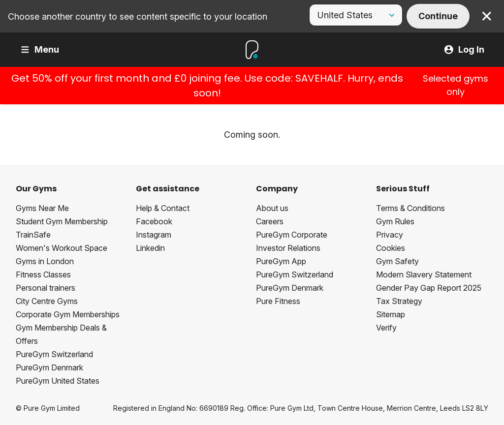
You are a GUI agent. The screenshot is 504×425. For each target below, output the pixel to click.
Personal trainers (46, 288)
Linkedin (150, 248)
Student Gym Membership (62, 221)
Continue (438, 16)
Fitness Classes (43, 274)
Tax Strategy (399, 301)
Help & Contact (163, 208)
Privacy (390, 235)
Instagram (154, 235)
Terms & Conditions (410, 208)
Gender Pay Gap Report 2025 (429, 288)
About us (272, 208)
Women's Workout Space (62, 248)
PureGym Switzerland (54, 354)
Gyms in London (45, 261)
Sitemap (391, 314)
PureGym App (281, 261)
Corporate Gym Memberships (68, 314)
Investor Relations (288, 248)
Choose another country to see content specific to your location (138, 16)
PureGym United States (58, 381)
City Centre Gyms (47, 301)
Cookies (391, 248)
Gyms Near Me (42, 208)
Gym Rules (395, 221)
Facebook (154, 221)
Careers (270, 221)
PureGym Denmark (49, 367)
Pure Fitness (278, 301)
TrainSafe (33, 235)
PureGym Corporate (292, 235)
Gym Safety (397, 261)
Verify (386, 328)
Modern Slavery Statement (424, 274)
